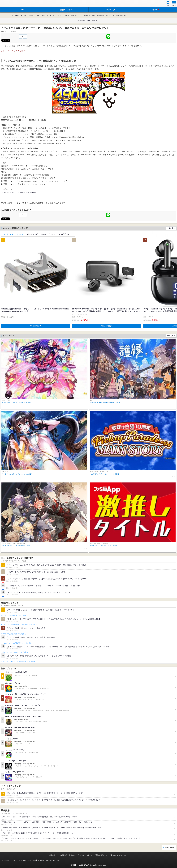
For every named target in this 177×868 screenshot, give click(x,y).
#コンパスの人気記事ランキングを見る (14, 616)
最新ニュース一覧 (48, 15)
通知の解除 (100, 855)
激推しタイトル (93, 21)
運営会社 (72, 855)
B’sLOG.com (122, 855)
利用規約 (64, 855)
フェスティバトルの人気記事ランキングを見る (17, 643)
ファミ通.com (111, 855)
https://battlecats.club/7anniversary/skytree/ (18, 192)
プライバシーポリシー (85, 855)
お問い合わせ (54, 855)
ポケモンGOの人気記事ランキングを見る (15, 652)
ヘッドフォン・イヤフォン (13, 234)
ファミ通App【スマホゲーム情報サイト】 (25, 15)
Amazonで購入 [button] (36, 326)
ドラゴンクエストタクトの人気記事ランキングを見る (19, 661)
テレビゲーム (64, 234)
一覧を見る (171, 228)
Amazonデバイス (48, 234)
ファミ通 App (9, 4)
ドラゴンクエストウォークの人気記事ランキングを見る (20, 625)
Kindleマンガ (32, 234)
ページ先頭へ (170, 848)
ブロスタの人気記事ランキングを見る (14, 634)
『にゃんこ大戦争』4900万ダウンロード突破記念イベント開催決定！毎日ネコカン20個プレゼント (92, 15)
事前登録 (81, 21)
